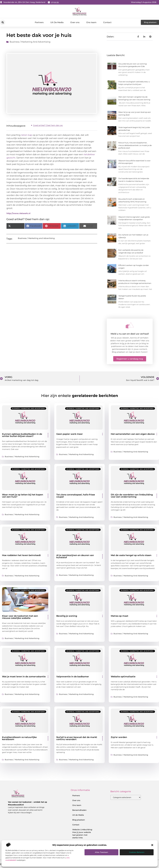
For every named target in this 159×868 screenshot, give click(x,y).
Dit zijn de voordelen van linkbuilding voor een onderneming (132, 496)
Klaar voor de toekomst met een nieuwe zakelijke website (20, 617)
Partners (39, 22)
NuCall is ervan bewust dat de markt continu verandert (77, 738)
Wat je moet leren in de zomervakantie (24, 677)
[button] (152, 845)
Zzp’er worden (119, 737)
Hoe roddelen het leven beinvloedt (21, 555)
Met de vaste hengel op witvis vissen (131, 555)
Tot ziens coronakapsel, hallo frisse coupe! (76, 496)
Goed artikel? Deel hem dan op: (48, 125)
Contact (107, 22)
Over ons (75, 22)
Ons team (91, 22)
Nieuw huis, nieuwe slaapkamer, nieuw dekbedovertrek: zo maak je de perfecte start (135, 145)
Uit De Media (57, 22)
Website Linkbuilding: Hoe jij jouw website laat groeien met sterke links (82, 834)
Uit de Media (78, 815)
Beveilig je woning (67, 616)
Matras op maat (120, 616)
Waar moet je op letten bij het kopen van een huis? (23, 496)
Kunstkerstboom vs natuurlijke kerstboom (19, 738)
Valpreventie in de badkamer (73, 677)
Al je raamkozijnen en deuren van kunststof (75, 556)
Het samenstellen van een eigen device (133, 434)
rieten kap (27, 135)
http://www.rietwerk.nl (18, 213)
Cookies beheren (137, 852)
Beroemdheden (79, 810)
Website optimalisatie (123, 677)
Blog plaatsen (79, 820)
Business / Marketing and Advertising (30, 42)
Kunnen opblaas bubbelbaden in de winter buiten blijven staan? (22, 435)
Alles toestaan (102, 852)
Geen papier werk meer (70, 434)
